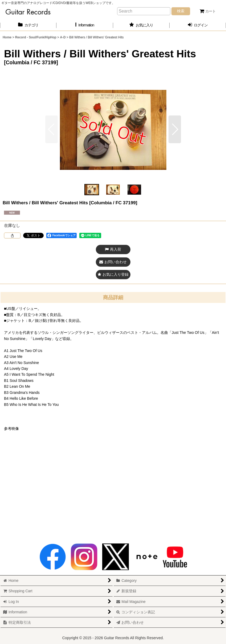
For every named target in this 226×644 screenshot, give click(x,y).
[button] (85, 25)
